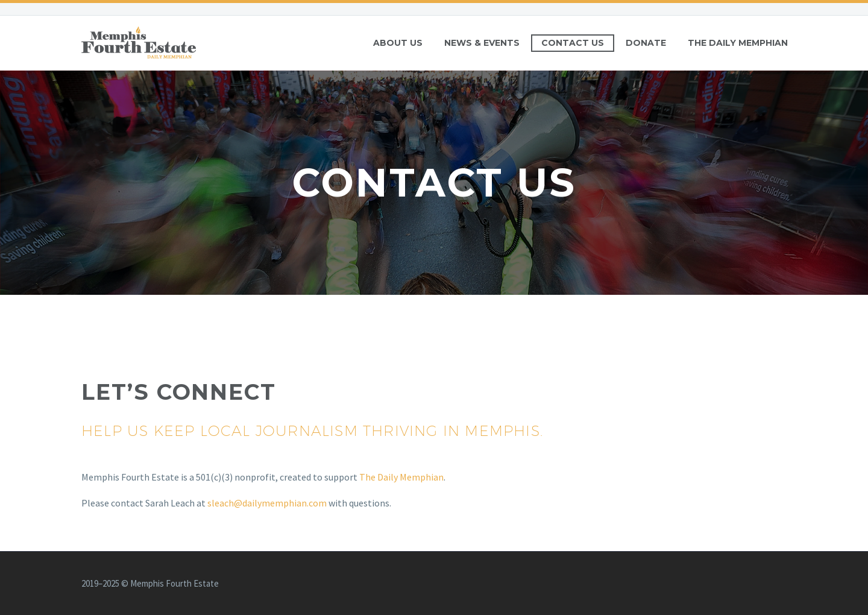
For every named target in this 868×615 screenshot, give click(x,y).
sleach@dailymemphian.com (267, 503)
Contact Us (573, 43)
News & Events (482, 43)
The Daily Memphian (738, 43)
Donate (646, 43)
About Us (398, 43)
